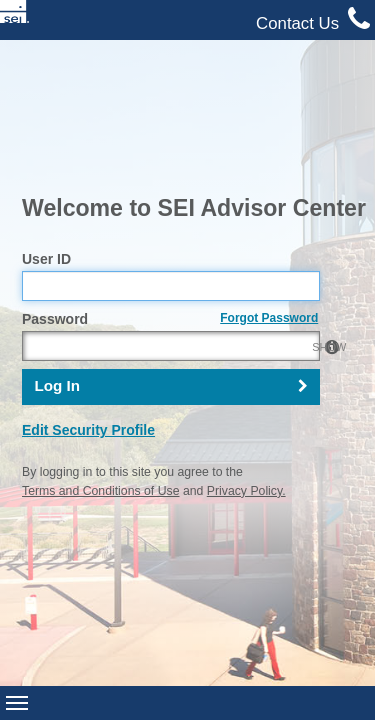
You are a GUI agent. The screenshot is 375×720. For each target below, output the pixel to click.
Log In (57, 249)
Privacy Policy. (246, 354)
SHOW (299, 210)
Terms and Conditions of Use (100, 354)
